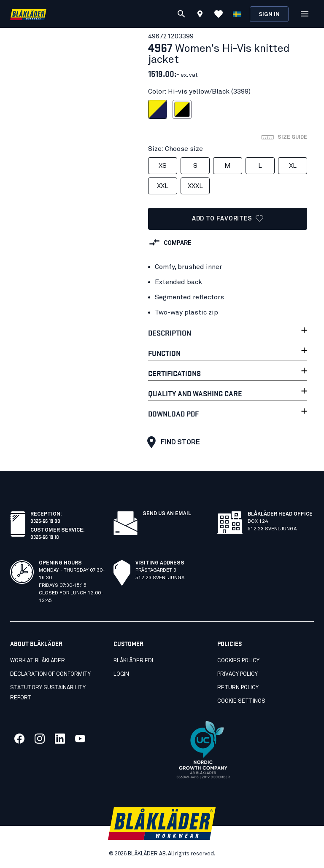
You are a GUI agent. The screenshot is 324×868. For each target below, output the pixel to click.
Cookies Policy (238, 661)
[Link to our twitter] (40, 739)
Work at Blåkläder (38, 661)
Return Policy (238, 688)
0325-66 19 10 (45, 536)
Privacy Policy (238, 674)
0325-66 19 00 (45, 520)
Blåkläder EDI (133, 661)
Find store (171, 442)
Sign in (269, 15)
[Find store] (200, 15)
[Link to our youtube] (80, 739)
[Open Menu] (305, 14)
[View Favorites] (219, 14)
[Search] (181, 14)
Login (121, 674)
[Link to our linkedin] (60, 739)
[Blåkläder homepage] (28, 14)
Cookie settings (241, 701)
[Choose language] (237, 14)
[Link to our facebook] (19, 739)
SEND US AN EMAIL (167, 514)
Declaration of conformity (50, 674)
